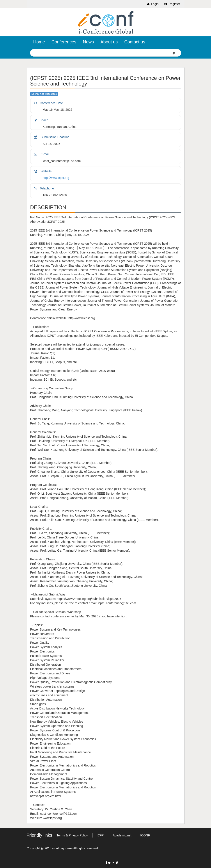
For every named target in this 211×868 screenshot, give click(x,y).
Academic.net (122, 835)
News (88, 42)
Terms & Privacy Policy (72, 835)
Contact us (135, 42)
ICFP (100, 835)
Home (39, 42)
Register (172, 4)
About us (109, 42)
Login (152, 4)
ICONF (145, 835)
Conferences (64, 42)
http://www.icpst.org (56, 178)
